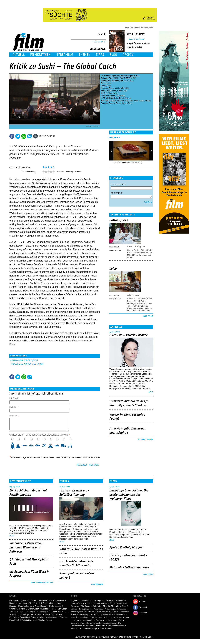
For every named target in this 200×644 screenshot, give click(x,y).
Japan (114, 76)
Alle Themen (97, 585)
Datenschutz (125, 637)
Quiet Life (97, 606)
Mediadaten (103, 637)
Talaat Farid (147, 250)
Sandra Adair (111, 91)
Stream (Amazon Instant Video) (27, 364)
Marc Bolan (14, 600)
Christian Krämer (25, 606)
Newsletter (80, 637)
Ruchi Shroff (62, 609)
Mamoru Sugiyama (125, 101)
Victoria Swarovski (29, 620)
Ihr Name (14, 398)
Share (24, 136)
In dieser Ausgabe (137, 39)
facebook (143, 607)
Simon (109, 629)
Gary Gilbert (25, 617)
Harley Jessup (55, 606)
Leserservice (98, 49)
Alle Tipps (148, 575)
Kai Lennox (44, 600)
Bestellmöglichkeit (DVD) (24, 361)
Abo (127, 27)
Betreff (14, 407)
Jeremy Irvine (38, 617)
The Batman (86, 606)
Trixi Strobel (146, 299)
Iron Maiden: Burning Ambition (103, 603)
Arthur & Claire (123, 617)
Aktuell (19, 55)
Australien (122, 76)
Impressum (137, 637)
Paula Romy (48, 614)
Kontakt (114, 637)
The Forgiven (98, 600)
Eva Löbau (143, 306)
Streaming (65, 55)
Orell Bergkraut (31, 612)
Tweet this (18, 136)
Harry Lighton (15, 603)
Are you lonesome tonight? (83, 620)
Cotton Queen (119, 220)
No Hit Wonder (119, 614)
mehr (151, 392)
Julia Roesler (133, 295)
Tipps (100, 55)
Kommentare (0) (47, 136)
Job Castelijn (23, 614)
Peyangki (44, 612)
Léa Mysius (36, 614)
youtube (142, 601)
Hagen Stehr (127, 103)
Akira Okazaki (111, 101)
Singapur (131, 76)
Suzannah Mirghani (136, 247)
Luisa (113, 269)
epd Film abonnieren (140, 43)
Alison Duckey (41, 606)
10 (71, 446)
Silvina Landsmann (17, 609)
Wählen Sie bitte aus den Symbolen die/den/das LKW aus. (39, 435)
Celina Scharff (134, 299)
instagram (143, 613)
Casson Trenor (115, 103)
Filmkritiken (40, 55)
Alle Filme (148, 316)
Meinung (14, 416)
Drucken (59, 136)
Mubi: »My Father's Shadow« (129, 568)
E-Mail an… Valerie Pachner (128, 335)
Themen (85, 55)
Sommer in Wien (77, 623)
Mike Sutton (139, 101)
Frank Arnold (26, 167)
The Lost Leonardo (93, 623)
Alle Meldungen (145, 440)
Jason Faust (109, 88)
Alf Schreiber (56, 612)
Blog (113, 55)
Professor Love (102, 612)
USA (103, 76)
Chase (102, 629)
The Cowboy (84, 614)
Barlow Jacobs (45, 620)
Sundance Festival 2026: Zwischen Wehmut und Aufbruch (26, 547)
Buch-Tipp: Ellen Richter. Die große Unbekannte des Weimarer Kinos (129, 495)
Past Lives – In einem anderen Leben (110, 620)
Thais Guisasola (57, 600)
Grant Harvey (17, 612)
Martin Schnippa (145, 303)
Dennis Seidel (133, 301)
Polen (108, 76)
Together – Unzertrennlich (81, 600)
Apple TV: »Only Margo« (126, 548)
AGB (145, 637)
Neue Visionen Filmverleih (114, 96)
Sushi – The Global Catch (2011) (128, 162)
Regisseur (117, 193)
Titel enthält (118, 184)
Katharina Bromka (135, 308)
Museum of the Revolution (101, 614)
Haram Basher (134, 250)
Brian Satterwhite (111, 93)
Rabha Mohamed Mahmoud (140, 253)
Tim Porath (132, 306)
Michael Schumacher (141, 311)
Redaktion (92, 637)
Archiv (128, 55)
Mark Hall (107, 83)
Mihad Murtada (134, 255)
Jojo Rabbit (100, 609)
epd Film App (136, 47)
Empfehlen (30, 136)
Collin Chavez (52, 617)
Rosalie (86, 603)
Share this (12, 136)
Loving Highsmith (86, 609)
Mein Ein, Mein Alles (111, 606)
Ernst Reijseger (48, 609)
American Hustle (110, 623)
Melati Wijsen (33, 609)
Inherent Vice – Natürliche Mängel (84, 629)
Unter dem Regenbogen (80, 617)
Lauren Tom (28, 603)
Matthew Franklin (122, 88)
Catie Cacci (122, 91)
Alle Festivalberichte (42, 583)
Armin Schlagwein (29, 600)
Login (137, 27)
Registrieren (147, 27)
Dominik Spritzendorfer (45, 603)
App (132, 27)
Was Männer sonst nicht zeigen (103, 617)
